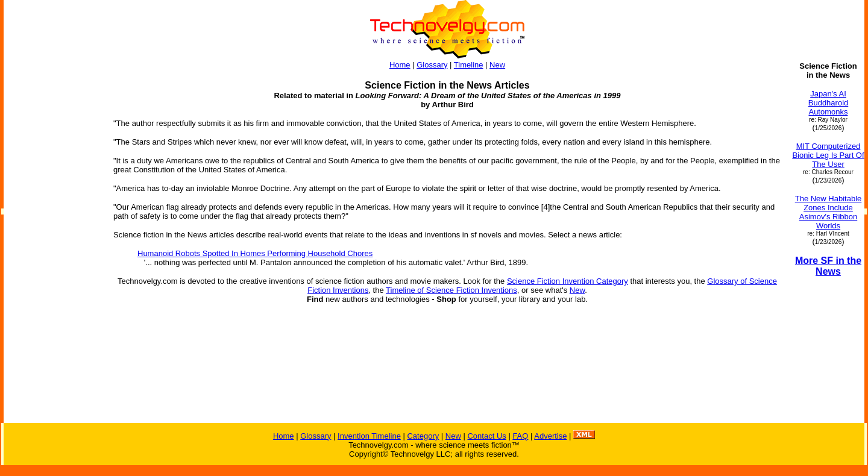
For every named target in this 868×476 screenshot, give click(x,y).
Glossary (432, 65)
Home (400, 65)
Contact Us (486, 436)
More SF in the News (828, 266)
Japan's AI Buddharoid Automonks (829, 103)
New (497, 65)
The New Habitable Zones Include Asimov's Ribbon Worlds (829, 212)
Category (423, 436)
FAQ (520, 436)
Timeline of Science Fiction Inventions (451, 290)
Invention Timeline (369, 436)
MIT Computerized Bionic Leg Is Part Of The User (828, 155)
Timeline (469, 65)
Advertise (550, 436)
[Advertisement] (53, 242)
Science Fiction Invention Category (568, 281)
